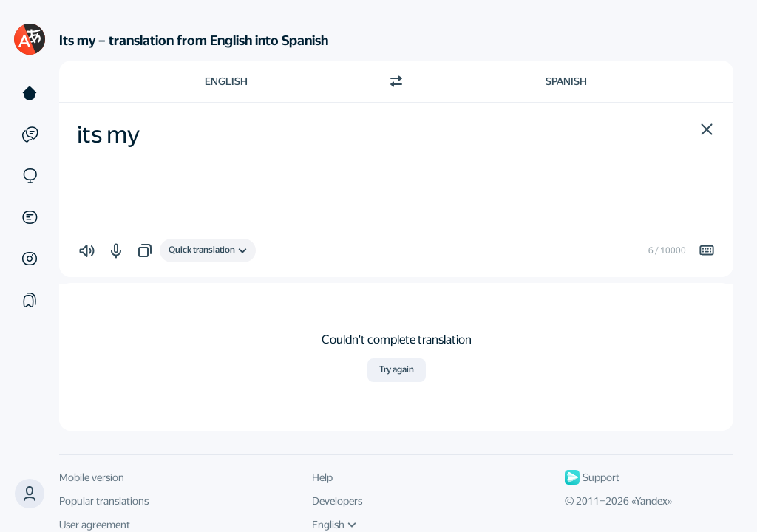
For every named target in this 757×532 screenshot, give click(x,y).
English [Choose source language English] (226, 81)
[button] (707, 129)
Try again (397, 369)
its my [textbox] (108, 134)
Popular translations (104, 501)
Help (322, 477)
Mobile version (92, 477)
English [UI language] (334, 525)
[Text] (30, 93)
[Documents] (30, 217)
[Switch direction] (396, 81)
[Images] (30, 259)
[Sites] (30, 176)
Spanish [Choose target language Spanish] (566, 81)
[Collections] (30, 300)
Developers (337, 501)
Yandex (651, 501)
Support (592, 477)
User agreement (95, 525)
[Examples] (30, 134)
